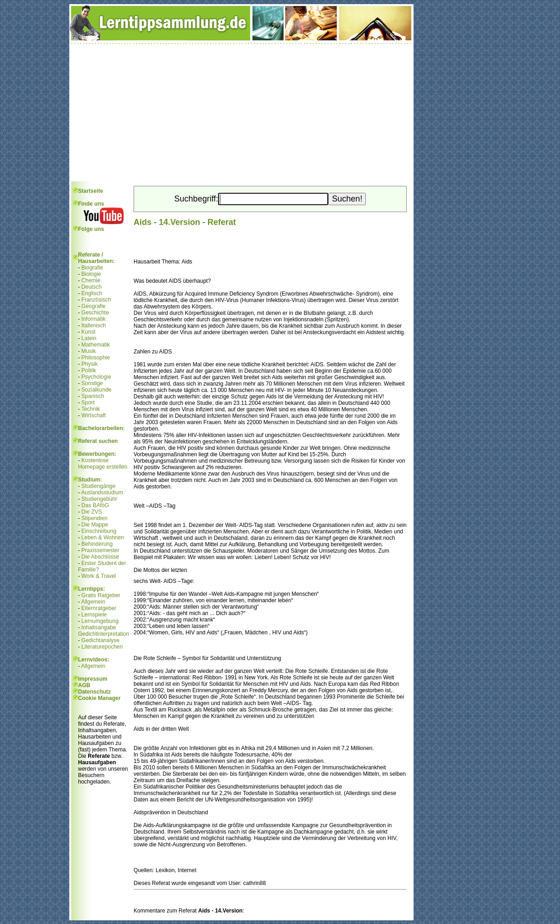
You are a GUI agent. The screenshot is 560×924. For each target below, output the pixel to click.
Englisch (92, 293)
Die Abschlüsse (100, 557)
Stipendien (94, 518)
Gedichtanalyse (100, 640)
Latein (89, 338)
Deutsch (91, 287)
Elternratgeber (99, 608)
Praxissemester (100, 550)
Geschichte (95, 313)
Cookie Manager (99, 698)
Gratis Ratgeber (101, 595)
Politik (89, 370)
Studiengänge (98, 486)
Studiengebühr (99, 499)
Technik (91, 409)
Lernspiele (94, 615)
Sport (88, 403)
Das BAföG (95, 505)
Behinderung (97, 544)
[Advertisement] (241, 112)
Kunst (88, 332)
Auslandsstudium (102, 493)
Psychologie (96, 377)
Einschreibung (99, 531)
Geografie (93, 306)
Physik (89, 364)
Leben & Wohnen (103, 538)
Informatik (93, 319)
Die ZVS (92, 512)
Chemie (91, 280)
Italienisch (93, 325)
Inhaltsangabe (98, 627)
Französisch (96, 300)
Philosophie (95, 358)
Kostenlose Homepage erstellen (103, 464)
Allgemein (93, 602)
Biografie (92, 268)
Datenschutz (94, 692)
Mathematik (95, 345)
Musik (88, 351)
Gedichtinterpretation (104, 634)
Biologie (91, 274)
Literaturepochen (102, 647)
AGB (84, 685)
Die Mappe (95, 525)
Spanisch (92, 396)
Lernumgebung (100, 621)
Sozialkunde (96, 390)
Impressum (93, 679)
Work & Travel (98, 576)
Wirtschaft (93, 415)
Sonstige (92, 383)
